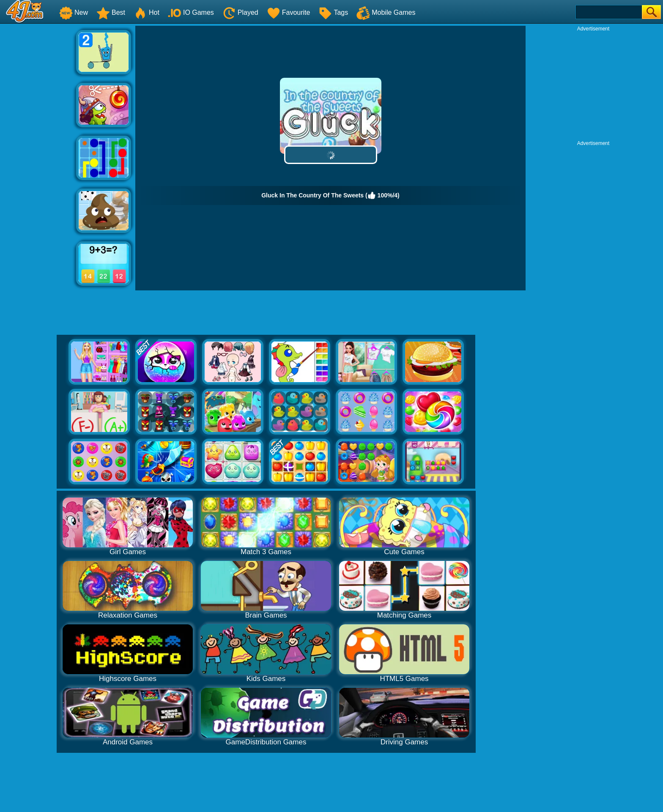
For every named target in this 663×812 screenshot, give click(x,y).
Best (111, 12)
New (74, 12)
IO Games (191, 12)
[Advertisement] (38, 153)
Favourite (289, 12)
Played (240, 12)
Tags (333, 12)
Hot (147, 12)
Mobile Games (386, 12)
